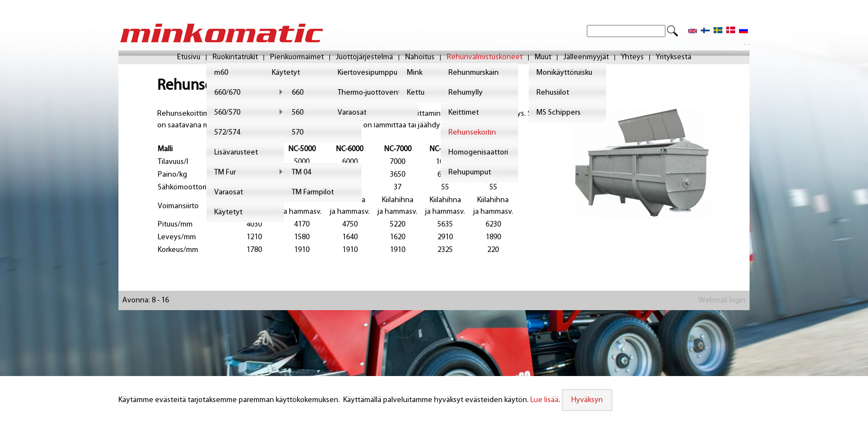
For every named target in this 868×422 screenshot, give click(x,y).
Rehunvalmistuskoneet (485, 58)
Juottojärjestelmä (365, 58)
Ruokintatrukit (235, 58)
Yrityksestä (674, 58)
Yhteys (632, 58)
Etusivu (189, 58)
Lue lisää (543, 400)
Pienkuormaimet (297, 58)
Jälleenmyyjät (586, 58)
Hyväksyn (585, 400)
